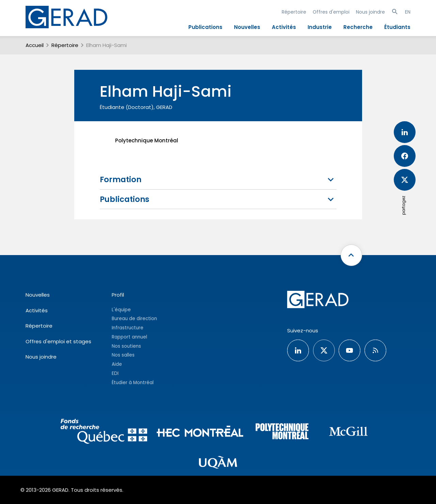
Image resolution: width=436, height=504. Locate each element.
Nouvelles (247, 27)
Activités (284, 27)
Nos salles (123, 355)
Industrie (320, 27)
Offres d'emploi (331, 12)
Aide (117, 364)
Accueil (35, 45)
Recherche (358, 27)
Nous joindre (370, 12)
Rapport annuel (129, 337)
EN (408, 12)
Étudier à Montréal (133, 383)
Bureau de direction (134, 319)
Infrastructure (128, 328)
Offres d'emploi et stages (58, 341)
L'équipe (121, 310)
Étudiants (397, 27)
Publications (205, 27)
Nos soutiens (126, 346)
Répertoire (294, 12)
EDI (115, 373)
